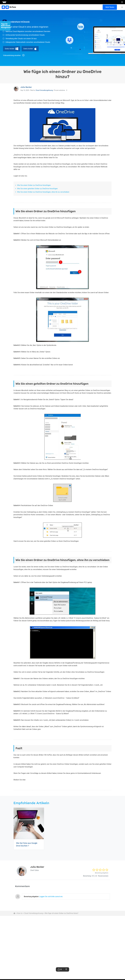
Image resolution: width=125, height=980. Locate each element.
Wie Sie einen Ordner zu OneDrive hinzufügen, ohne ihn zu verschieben (43, 192)
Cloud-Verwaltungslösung (44, 90)
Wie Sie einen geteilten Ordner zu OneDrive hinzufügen (37, 189)
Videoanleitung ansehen (14, 55)
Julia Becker (26, 87)
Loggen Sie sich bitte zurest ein (51, 897)
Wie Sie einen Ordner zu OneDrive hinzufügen (34, 185)
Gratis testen (10, 49)
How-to (20, 913)
